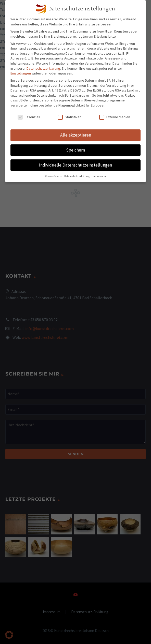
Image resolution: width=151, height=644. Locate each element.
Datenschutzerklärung (43, 68)
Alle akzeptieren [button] (76, 135)
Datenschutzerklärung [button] (77, 176)
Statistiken (70, 117)
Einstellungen (21, 73)
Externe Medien (115, 117)
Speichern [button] (75, 150)
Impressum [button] (99, 176)
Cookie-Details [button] (54, 176)
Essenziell (29, 117)
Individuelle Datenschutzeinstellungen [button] (75, 165)
